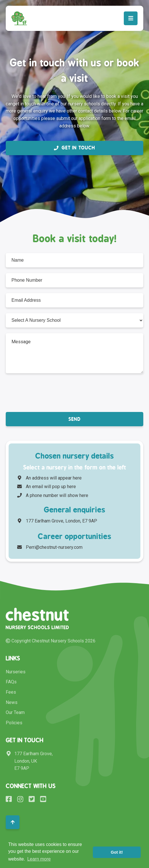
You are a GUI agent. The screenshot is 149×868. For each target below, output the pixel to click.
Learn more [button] (39, 859)
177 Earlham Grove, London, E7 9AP (57, 521)
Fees (11, 692)
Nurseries (16, 672)
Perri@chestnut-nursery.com (50, 547)
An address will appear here (50, 478)
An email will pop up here (47, 487)
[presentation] (49, 392)
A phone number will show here (53, 495)
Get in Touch (74, 148)
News (12, 702)
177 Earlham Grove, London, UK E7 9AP (29, 761)
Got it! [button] (117, 852)
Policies (14, 723)
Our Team (15, 712)
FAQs (11, 682)
